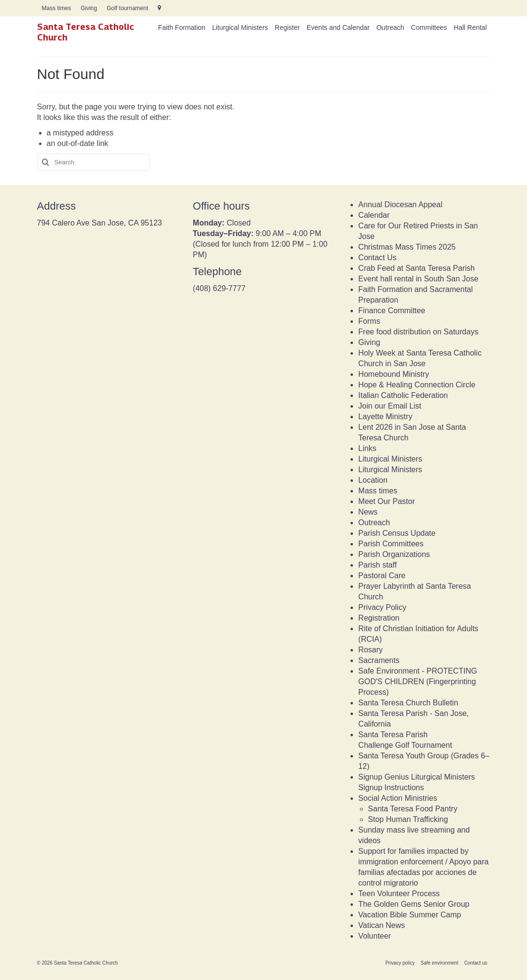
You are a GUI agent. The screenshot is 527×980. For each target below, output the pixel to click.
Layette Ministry (385, 417)
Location (373, 480)
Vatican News (382, 925)
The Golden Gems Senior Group (414, 904)
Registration (379, 618)
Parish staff (378, 565)
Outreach (374, 523)
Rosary (371, 650)
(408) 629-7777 (219, 288)
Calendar (374, 215)
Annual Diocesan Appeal (400, 205)
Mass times (378, 491)
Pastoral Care (382, 576)
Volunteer (375, 936)
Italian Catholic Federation (403, 395)
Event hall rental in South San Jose (418, 279)
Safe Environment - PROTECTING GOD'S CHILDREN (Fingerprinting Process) (418, 682)
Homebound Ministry (394, 374)
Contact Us (377, 258)
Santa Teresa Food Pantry (413, 809)
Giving (369, 342)
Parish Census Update (397, 533)
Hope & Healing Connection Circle (417, 385)
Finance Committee (392, 311)
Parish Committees (391, 544)
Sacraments (379, 660)
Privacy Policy (382, 607)
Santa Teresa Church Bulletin (408, 703)
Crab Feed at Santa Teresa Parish (417, 268)
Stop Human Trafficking (408, 819)
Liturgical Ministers (390, 459)
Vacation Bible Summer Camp (410, 915)
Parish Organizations (394, 554)
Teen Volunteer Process (399, 894)
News (368, 512)
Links (367, 448)
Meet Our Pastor (386, 501)
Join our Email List (390, 406)
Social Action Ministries (398, 798)
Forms (369, 321)
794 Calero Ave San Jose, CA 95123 (100, 223)
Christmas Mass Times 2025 (407, 247)
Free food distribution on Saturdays (418, 332)
